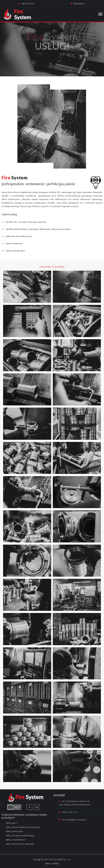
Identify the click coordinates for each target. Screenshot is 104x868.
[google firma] (37, 807)
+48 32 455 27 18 (28, 4)
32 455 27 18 (72, 812)
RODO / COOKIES (52, 864)
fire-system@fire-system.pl (74, 820)
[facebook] (29, 807)
